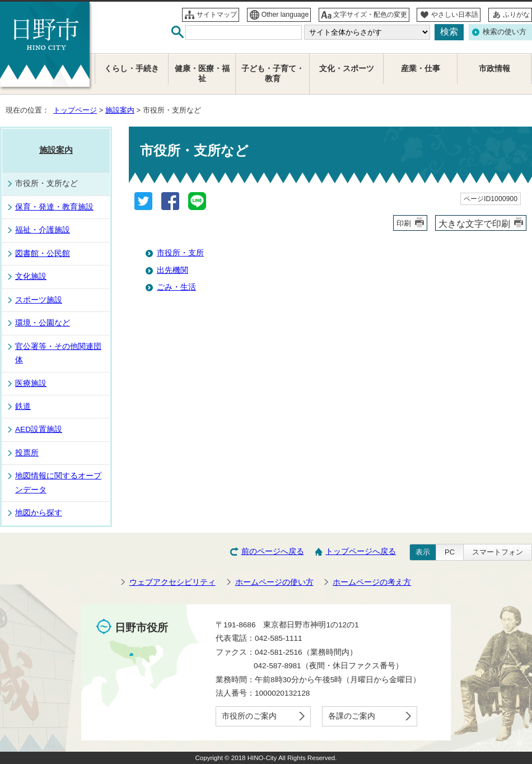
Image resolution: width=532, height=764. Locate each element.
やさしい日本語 (455, 15)
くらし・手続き (132, 69)
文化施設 (31, 276)
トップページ (75, 110)
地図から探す (39, 513)
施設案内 (120, 110)
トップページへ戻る (361, 551)
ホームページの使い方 (274, 582)
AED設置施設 (39, 429)
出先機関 (172, 270)
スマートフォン (498, 552)
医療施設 (31, 383)
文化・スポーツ (347, 69)
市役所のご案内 (249, 716)
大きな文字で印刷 (474, 223)
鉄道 (23, 406)
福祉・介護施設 (43, 230)
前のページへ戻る (273, 551)
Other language (285, 15)
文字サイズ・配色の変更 (370, 15)
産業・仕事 (421, 69)
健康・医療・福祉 (202, 74)
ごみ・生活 (176, 287)
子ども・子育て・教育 (273, 74)
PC (450, 552)
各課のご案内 (352, 716)
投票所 (27, 453)
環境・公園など (43, 323)
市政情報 (494, 69)
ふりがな (516, 15)
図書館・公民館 (43, 253)
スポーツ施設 (39, 300)
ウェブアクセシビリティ (172, 582)
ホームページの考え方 (372, 582)
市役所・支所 (180, 253)
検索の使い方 (505, 32)
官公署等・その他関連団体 (58, 353)
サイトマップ (217, 15)
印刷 (404, 223)
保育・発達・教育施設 (54, 207)
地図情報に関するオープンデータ (58, 483)
